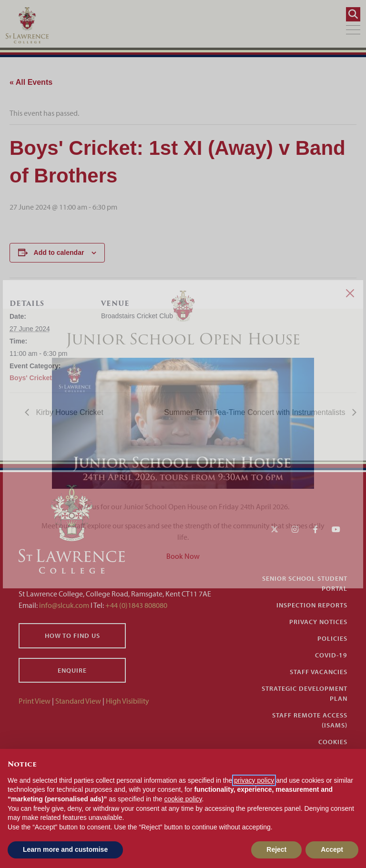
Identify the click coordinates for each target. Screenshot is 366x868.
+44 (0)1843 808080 (136, 605)
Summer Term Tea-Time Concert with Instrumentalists (256, 412)
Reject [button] (276, 849)
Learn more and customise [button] (65, 849)
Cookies (333, 742)
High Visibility (127, 701)
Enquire (72, 670)
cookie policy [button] (183, 799)
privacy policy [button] (254, 780)
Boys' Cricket (31, 378)
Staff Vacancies (319, 672)
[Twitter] (274, 529)
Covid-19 (331, 655)
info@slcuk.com (64, 605)
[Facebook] (315, 529)
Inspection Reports (312, 605)
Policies (332, 638)
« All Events (31, 82)
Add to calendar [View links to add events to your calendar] (59, 252)
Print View (35, 701)
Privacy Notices (318, 622)
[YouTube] (336, 529)
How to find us (72, 636)
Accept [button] (332, 849)
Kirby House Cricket (69, 412)
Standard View (78, 701)
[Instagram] (295, 529)
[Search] (353, 14)
